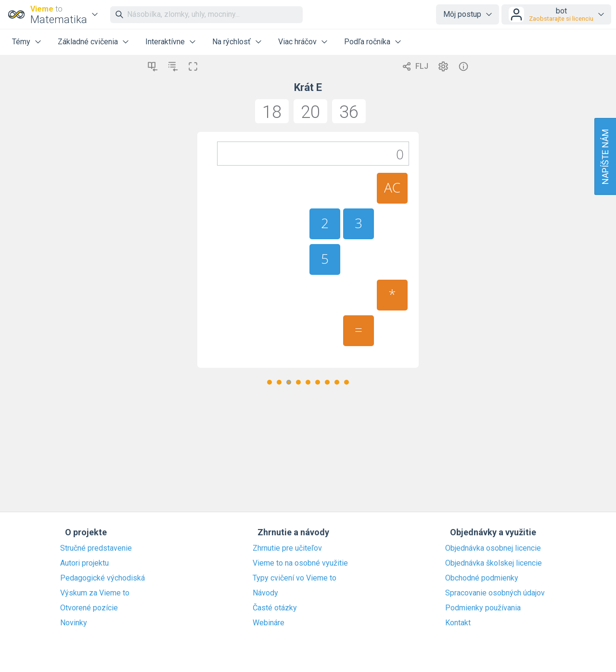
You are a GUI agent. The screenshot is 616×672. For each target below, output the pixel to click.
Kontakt (458, 623)
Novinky (74, 623)
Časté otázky (275, 608)
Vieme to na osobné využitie (300, 563)
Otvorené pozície (89, 608)
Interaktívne (165, 42)
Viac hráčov (297, 42)
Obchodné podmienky (482, 578)
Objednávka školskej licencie (494, 563)
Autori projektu (84, 563)
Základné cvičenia (88, 42)
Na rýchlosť (231, 42)
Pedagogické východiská (103, 578)
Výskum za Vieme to (95, 593)
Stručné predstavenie (96, 548)
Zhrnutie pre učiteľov (287, 548)
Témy (21, 42)
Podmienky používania (483, 608)
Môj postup (462, 14)
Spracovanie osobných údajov (495, 593)
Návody (265, 593)
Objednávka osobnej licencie (493, 548)
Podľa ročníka (367, 42)
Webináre (269, 623)
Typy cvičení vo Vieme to (295, 578)
